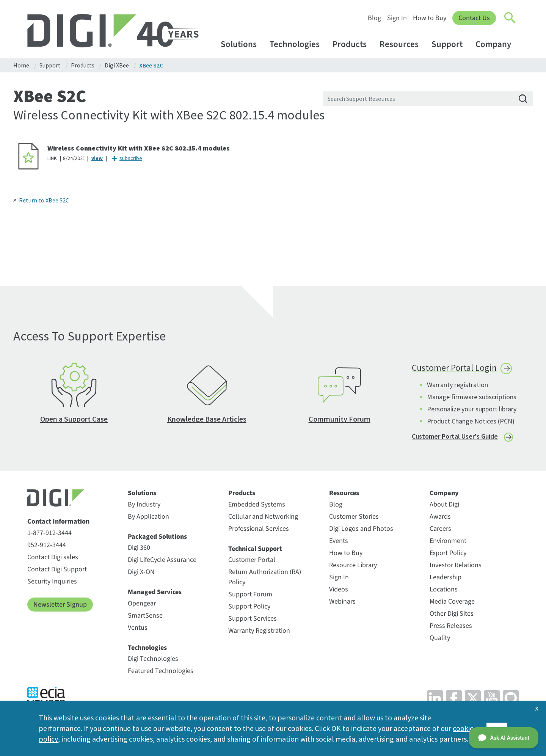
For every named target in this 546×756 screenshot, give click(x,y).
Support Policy (249, 608)
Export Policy (448, 554)
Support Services (253, 620)
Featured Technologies (161, 672)
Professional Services (259, 530)
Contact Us (474, 18)
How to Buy (430, 18)
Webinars (342, 603)
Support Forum (250, 595)
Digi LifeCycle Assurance (162, 561)
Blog (374, 18)
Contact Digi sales (53, 558)
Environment (448, 542)
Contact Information (58, 523)
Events (339, 542)
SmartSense (145, 617)
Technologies (298, 44)
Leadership (446, 578)
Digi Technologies (153, 660)
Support (451, 44)
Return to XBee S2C (44, 200)
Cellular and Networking (263, 518)
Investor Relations (456, 566)
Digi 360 (139, 549)
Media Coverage (452, 603)
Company (497, 44)
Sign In (397, 18)
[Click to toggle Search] (510, 18)
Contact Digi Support (57, 570)
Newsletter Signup (60, 606)
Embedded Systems (257, 506)
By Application (148, 518)
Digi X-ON (141, 573)
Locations (444, 591)
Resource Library (353, 566)
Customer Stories (354, 518)
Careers (440, 530)
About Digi (444, 506)
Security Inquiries (52, 583)
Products (353, 44)
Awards (440, 518)
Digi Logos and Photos (361, 530)
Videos (339, 591)
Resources (403, 44)
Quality (440, 639)
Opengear (142, 605)
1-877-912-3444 (49, 534)
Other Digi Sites (452, 615)
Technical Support (255, 550)
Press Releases (451, 627)
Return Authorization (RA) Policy (265, 578)
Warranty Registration (259, 632)
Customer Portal (252, 561)
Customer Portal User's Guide (455, 437)
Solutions (242, 44)
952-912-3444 (47, 546)
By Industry (144, 506)
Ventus (138, 629)
